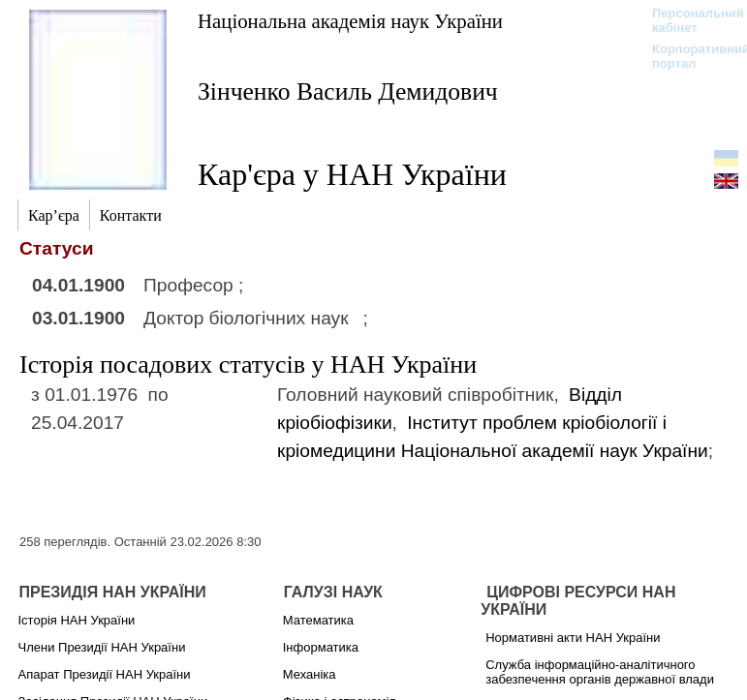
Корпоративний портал (688, 56)
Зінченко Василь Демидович (348, 91)
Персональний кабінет (688, 20)
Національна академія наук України (350, 21)
